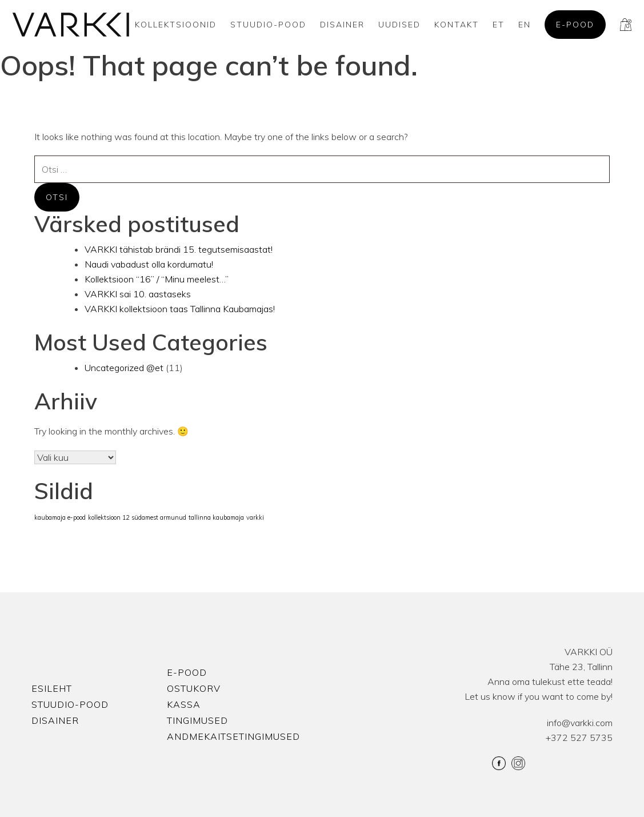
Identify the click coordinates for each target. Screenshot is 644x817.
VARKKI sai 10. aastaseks (138, 294)
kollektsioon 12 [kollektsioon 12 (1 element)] (109, 517)
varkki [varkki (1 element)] (255, 517)
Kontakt (457, 25)
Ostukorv (194, 688)
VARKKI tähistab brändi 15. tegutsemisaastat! (179, 249)
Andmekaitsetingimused (233, 736)
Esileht (52, 688)
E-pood (575, 25)
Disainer (342, 25)
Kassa (184, 704)
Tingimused (197, 720)
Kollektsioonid (176, 25)
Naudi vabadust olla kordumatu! (149, 264)
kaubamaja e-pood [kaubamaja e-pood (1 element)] (60, 517)
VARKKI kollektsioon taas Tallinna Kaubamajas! (180, 309)
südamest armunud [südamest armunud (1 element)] (159, 517)
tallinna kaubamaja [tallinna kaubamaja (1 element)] (216, 517)
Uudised (399, 25)
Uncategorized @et (124, 368)
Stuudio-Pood (268, 25)
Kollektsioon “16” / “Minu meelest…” (157, 279)
